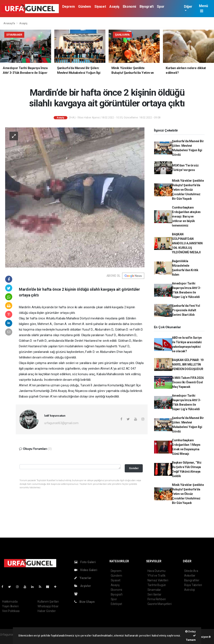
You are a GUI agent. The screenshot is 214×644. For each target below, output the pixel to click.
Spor (161, 7)
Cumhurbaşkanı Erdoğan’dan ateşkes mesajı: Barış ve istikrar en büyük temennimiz (186, 216)
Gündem (85, 7)
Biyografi (146, 7)
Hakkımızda (10, 602)
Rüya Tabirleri (193, 585)
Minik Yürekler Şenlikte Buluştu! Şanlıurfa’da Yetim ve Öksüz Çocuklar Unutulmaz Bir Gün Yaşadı (188, 190)
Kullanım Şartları (48, 602)
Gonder (134, 468)
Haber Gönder (47, 611)
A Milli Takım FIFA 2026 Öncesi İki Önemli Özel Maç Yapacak (188, 382)
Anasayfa (9, 23)
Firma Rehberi (157, 599)
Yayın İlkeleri (10, 606)
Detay (190, 631)
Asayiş (114, 7)
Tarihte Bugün (157, 585)
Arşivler (83, 586)
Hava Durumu (156, 571)
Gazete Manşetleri (160, 604)
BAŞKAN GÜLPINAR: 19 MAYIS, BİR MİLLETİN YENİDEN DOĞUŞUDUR (188, 364)
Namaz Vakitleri (158, 580)
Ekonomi (129, 7)
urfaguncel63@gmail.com (61, 423)
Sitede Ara (191, 571)
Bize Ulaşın (84, 602)
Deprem (69, 7)
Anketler (190, 576)
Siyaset (100, 7)
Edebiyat (116, 604)
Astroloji (190, 590)
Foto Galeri (85, 562)
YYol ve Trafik (156, 576)
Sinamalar (154, 590)
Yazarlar (83, 578)
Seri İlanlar (154, 594)
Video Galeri (86, 570)
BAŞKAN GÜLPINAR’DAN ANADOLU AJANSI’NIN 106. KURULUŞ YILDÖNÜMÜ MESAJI (187, 243)
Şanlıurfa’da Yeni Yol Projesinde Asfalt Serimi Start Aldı (186, 310)
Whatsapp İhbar (48, 606)
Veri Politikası (11, 611)
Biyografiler (192, 580)
